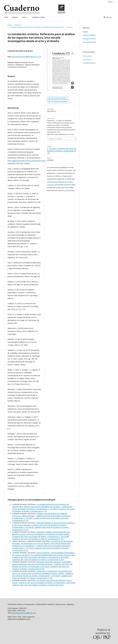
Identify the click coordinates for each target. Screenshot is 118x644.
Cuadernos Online (38, 17)
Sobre (24, 17)
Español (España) (89, 35)
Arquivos (15, 17)
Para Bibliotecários (89, 63)
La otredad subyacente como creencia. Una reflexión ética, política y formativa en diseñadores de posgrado (41, 505)
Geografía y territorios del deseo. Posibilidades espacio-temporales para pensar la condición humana (42, 563)
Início (10, 25)
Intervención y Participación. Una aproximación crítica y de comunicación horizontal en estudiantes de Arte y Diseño (42, 572)
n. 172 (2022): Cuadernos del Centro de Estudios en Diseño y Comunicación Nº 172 (36, 27)
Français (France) (89, 39)
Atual (6, 17)
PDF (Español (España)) (58, 98)
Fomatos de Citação (55, 139)
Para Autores (87, 59)
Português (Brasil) (89, 42)
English (85, 32)
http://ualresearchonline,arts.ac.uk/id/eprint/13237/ (27, 161)
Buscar (109, 17)
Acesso (110, 2)
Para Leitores (87, 56)
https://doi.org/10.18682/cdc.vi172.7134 (26, 57)
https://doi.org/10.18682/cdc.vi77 (24, 613)
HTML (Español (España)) (59, 101)
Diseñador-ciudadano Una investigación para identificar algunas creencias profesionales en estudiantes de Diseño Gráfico (41, 533)
